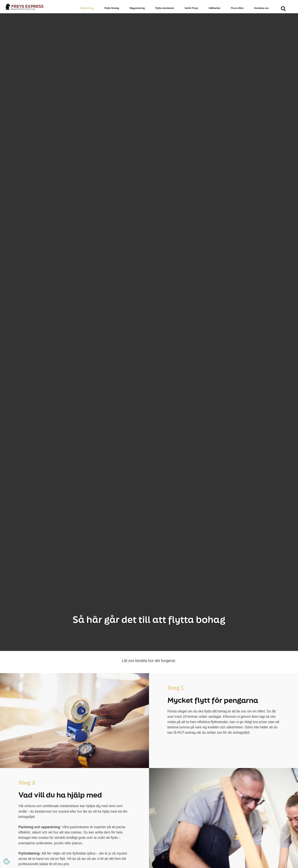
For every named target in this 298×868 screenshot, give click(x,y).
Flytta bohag (87, 8)
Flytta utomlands (165, 8)
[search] (283, 13)
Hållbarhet (215, 8)
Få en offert (237, 8)
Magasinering (137, 8)
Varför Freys (191, 8)
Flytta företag (112, 8)
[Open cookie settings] (7, 861)
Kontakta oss (261, 8)
